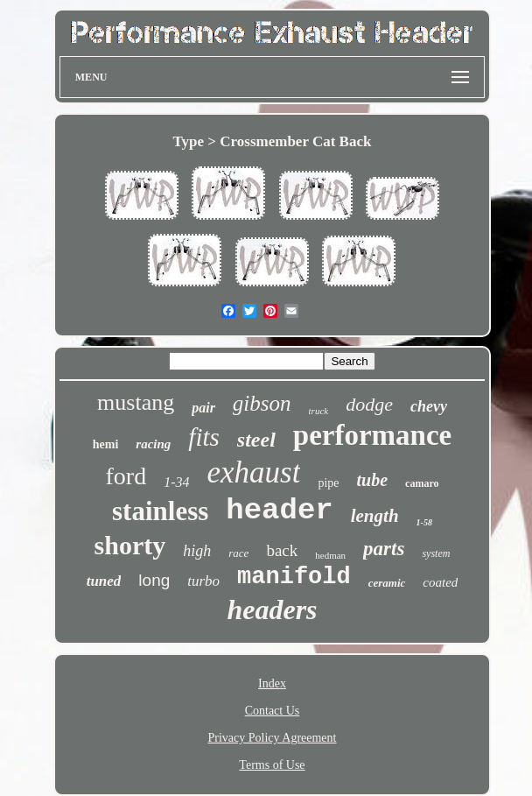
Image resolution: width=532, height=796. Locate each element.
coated (440, 582)
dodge (369, 404)
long (154, 580)
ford (126, 476)
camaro (422, 483)
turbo (203, 581)
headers (272, 609)
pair (203, 408)
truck (319, 411)
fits (203, 437)
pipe (328, 483)
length (375, 516)
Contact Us (273, 711)
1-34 (176, 482)
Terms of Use (272, 765)
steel (256, 440)
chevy (429, 406)
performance (372, 435)
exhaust (253, 472)
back (282, 550)
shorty (130, 545)
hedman (330, 555)
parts (384, 549)
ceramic (387, 583)
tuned (104, 581)
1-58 (424, 522)
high (197, 551)
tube (373, 480)
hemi (106, 444)
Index (272, 683)
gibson (262, 403)
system (436, 553)
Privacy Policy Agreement (273, 738)
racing (153, 444)
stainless (160, 511)
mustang (136, 402)
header (279, 511)
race (238, 553)
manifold (294, 577)
